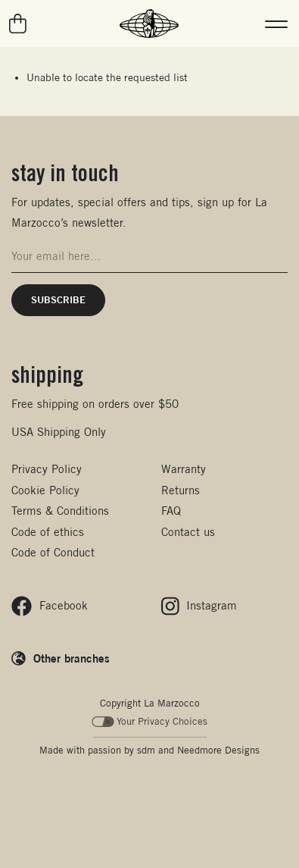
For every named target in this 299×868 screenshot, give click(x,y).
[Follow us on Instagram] (199, 606)
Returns (181, 490)
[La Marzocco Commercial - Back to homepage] (149, 24)
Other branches (72, 658)
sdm (146, 750)
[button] (276, 24)
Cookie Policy (45, 490)
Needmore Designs (218, 750)
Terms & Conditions (60, 511)
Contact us (188, 532)
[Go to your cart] (19, 24)
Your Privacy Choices (149, 721)
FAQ (171, 511)
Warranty (184, 469)
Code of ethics (48, 532)
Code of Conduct (53, 552)
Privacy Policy (47, 469)
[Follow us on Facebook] (50, 606)
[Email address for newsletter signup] (149, 257)
